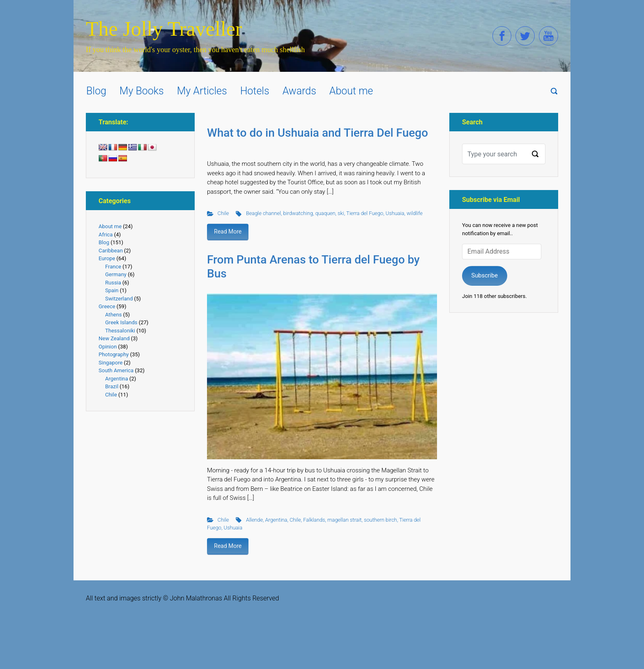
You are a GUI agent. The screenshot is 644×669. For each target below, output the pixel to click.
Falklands (314, 520)
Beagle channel (263, 213)
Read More (228, 231)
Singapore (110, 363)
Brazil (112, 386)
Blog (104, 242)
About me (110, 226)
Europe (107, 258)
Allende (254, 520)
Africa (106, 235)
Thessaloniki (120, 331)
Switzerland (119, 299)
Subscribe (484, 275)
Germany (116, 274)
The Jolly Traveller (164, 29)
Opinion (108, 347)
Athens (114, 315)
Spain (112, 290)
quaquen (325, 213)
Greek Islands (121, 322)
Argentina (276, 520)
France (113, 267)
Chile (223, 213)
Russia (113, 283)
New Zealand (114, 338)
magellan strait (344, 520)
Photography (114, 354)
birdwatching (298, 213)
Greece (107, 306)
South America (116, 370)
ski (341, 213)
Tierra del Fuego (365, 213)
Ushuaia (395, 213)
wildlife (415, 213)
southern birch (381, 520)
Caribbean (111, 251)
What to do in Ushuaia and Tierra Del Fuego (317, 133)
